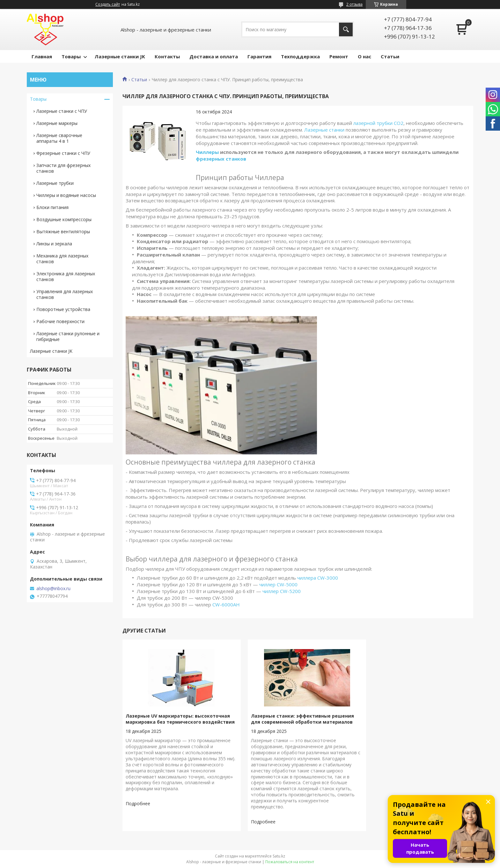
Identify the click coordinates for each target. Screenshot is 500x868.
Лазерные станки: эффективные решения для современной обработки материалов (296, 719)
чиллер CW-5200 (282, 591)
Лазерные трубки (55, 183)
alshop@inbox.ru (53, 589)
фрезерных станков (221, 159)
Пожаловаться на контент (290, 862)
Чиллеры (207, 152)
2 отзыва (354, 4)
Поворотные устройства (63, 309)
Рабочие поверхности (60, 321)
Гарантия (259, 56)
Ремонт (339, 56)
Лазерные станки (324, 130)
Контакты (167, 56)
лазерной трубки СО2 (378, 123)
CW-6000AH (226, 604)
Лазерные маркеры (57, 123)
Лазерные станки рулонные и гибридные (68, 336)
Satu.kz (279, 856)
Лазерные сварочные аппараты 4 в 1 (59, 138)
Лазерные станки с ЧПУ (62, 111)
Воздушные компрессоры (64, 219)
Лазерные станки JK (120, 56)
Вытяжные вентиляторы (63, 231)
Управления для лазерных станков (65, 294)
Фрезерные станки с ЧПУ (63, 153)
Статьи (390, 56)
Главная (42, 56)
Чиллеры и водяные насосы (66, 195)
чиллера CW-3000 (318, 578)
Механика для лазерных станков (62, 259)
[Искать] (346, 29)
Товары (71, 56)
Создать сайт (108, 4)
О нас (364, 56)
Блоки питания (52, 207)
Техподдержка (300, 56)
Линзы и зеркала (54, 244)
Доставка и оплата (214, 56)
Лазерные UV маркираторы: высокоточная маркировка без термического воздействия (178, 722)
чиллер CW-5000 (278, 584)
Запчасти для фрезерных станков (63, 168)
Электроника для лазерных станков (66, 276)
